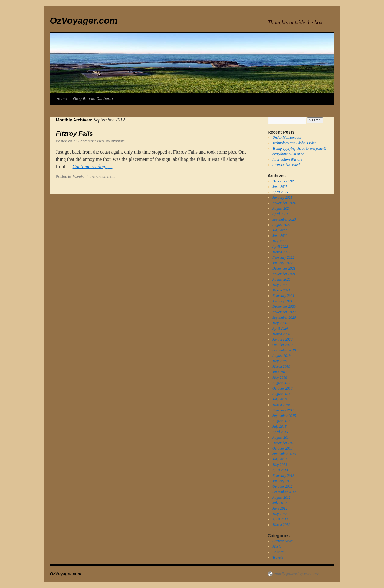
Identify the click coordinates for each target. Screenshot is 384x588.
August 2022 (281, 225)
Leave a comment (101, 177)
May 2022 (280, 241)
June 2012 (280, 508)
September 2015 (284, 416)
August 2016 (281, 394)
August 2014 (281, 437)
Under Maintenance (287, 138)
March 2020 (281, 334)
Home (62, 99)
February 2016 (283, 410)
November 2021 (284, 274)
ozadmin (118, 141)
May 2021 (280, 285)
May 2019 (280, 361)
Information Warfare (287, 159)
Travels (78, 177)
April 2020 (280, 328)
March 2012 (281, 525)
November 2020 (284, 312)
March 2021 (281, 290)
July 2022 (279, 230)
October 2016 (282, 388)
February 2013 (283, 476)
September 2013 (284, 454)
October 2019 (282, 345)
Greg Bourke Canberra (93, 99)
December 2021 (284, 268)
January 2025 (282, 198)
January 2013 (282, 481)
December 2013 (284, 443)
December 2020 (284, 307)
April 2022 (280, 247)
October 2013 (282, 448)
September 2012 (284, 492)
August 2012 (281, 497)
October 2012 (282, 487)
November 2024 (284, 203)
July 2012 (279, 503)
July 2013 (279, 459)
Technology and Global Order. (294, 143)
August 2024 (281, 208)
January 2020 (282, 339)
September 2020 (284, 317)
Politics (278, 552)
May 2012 (280, 514)
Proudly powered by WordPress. (297, 574)
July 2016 (279, 399)
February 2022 (283, 257)
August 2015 (281, 421)
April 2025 (280, 192)
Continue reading (93, 166)
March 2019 (281, 367)
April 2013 (280, 470)
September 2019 (284, 350)
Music (277, 546)
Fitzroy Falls (75, 133)
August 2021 (281, 279)
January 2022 (282, 263)
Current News (282, 541)
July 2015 (279, 427)
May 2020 (280, 323)
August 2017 (281, 383)
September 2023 (284, 219)
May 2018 (280, 377)
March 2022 (281, 252)
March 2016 (281, 405)
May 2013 (280, 465)
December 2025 (284, 181)
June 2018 (280, 372)
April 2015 (280, 432)
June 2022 (280, 236)
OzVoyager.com (84, 20)
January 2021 (282, 301)
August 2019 (281, 356)
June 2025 (280, 187)
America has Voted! (287, 165)
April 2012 (280, 519)
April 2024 (280, 214)
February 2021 (283, 296)
